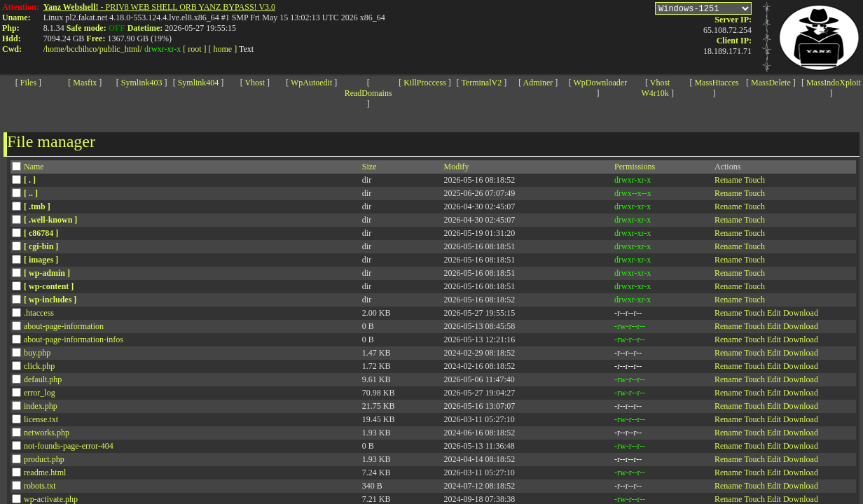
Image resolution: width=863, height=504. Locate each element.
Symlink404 (199, 83)
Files (28, 83)
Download (801, 313)
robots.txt (40, 486)
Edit (774, 313)
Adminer (538, 83)
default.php (43, 379)
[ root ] (194, 49)
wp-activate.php (51, 499)
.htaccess (39, 313)
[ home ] (223, 49)
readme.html (45, 472)
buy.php (37, 353)
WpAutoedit (311, 83)
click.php (39, 366)
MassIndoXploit (834, 83)
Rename (728, 180)
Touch (754, 180)
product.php (44, 459)
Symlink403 (142, 83)
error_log (40, 393)
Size (370, 167)
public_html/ (121, 49)
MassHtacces (716, 83)
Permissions (635, 167)
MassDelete (771, 83)
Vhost (255, 83)
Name (34, 167)
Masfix (85, 83)
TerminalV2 (481, 83)
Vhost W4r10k (656, 88)
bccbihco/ (83, 49)
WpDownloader (601, 83)
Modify (457, 167)
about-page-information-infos (74, 339)
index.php (41, 406)
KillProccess (425, 83)
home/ (56, 49)
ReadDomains (368, 93)
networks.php (47, 433)
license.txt (41, 419)
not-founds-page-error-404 (69, 446)
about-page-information (64, 326)
